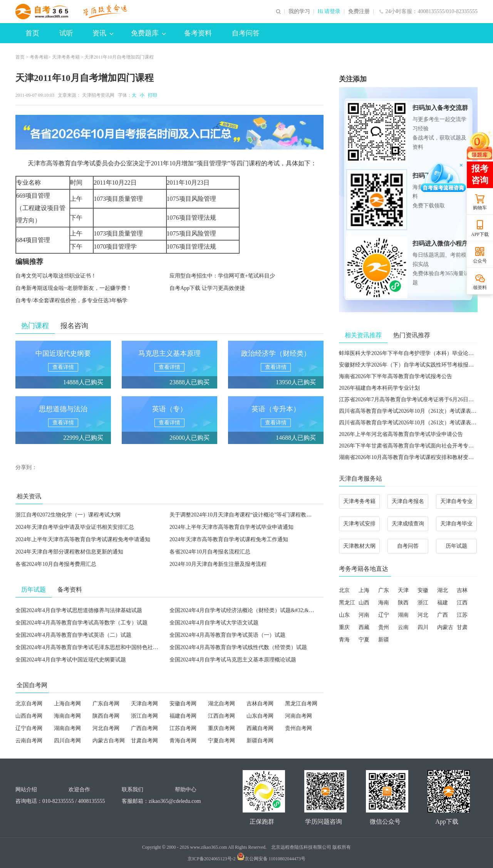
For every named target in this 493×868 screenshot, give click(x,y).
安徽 (423, 590)
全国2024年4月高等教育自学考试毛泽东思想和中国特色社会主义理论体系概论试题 (114, 647)
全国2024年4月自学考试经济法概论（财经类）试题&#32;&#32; (244, 610)
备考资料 (198, 33)
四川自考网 (67, 741)
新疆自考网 (260, 741)
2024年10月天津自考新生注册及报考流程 (218, 564)
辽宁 (384, 615)
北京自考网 (29, 704)
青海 (344, 640)
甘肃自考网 (144, 741)
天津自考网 (144, 704)
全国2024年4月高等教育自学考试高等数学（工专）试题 (81, 623)
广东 (384, 590)
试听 (66, 33)
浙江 (423, 603)
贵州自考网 (298, 728)
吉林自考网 (260, 704)
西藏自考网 (260, 728)
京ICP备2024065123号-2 (212, 859)
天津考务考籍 (66, 57)
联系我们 (132, 790)
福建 (443, 603)
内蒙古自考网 (109, 741)
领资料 (480, 288)
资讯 (103, 33)
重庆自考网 (221, 728)
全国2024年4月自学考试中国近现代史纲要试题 (71, 660)
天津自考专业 (456, 501)
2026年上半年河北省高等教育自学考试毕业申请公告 (401, 434)
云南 (403, 627)
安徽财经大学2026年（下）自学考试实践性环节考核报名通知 (412, 365)
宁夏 (364, 640)
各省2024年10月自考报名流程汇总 (210, 552)
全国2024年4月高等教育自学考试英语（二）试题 (73, 635)
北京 (344, 590)
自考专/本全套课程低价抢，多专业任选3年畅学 (71, 300)
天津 (403, 590)
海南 (384, 603)
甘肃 (462, 627)
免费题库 (148, 33)
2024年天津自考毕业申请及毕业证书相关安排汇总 (75, 527)
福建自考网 (183, 716)
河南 (364, 615)
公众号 (480, 261)
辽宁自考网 (29, 728)
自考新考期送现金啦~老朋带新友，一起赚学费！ (74, 288)
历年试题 (456, 546)
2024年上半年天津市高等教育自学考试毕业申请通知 (231, 527)
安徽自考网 (183, 704)
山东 (344, 615)
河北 (423, 615)
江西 (462, 603)
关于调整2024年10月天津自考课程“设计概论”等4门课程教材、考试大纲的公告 (262, 515)
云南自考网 (29, 741)
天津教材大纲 (359, 546)
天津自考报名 (408, 501)
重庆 (344, 627)
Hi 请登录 (329, 12)
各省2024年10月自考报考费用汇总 (56, 564)
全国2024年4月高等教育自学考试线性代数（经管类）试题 (238, 647)
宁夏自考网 (221, 741)
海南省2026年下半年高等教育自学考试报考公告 (396, 376)
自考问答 (246, 33)
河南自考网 (298, 716)
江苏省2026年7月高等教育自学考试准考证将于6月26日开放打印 (414, 400)
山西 (364, 603)
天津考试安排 (359, 524)
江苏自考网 (183, 728)
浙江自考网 (144, 716)
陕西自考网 (106, 716)
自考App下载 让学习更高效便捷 (207, 288)
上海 (364, 590)
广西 (443, 615)
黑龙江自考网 (301, 704)
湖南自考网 (67, 728)
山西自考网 (29, 716)
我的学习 (299, 12)
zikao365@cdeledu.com (175, 801)
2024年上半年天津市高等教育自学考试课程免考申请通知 (83, 539)
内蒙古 (445, 627)
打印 (151, 95)
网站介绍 (26, 790)
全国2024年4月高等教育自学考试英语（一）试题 (227, 635)
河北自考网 (106, 728)
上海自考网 (67, 704)
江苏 (462, 615)
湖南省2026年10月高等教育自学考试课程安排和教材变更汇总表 (414, 457)
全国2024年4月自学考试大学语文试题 (214, 623)
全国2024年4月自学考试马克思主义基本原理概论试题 (233, 660)
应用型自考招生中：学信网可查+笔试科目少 (222, 276)
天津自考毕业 (456, 524)
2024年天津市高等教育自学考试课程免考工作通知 (229, 539)
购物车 (480, 208)
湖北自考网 (221, 704)
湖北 (443, 590)
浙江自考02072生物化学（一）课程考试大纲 (68, 515)
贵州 (384, 627)
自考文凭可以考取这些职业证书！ (56, 276)
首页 (32, 33)
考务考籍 (39, 57)
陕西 (403, 603)
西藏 (364, 627)
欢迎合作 (79, 790)
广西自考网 (144, 728)
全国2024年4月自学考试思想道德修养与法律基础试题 (79, 610)
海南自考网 (67, 716)
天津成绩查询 (408, 524)
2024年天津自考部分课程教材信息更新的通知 (69, 552)
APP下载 (480, 234)
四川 (423, 627)
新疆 (384, 640)
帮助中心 (186, 790)
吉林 (462, 590)
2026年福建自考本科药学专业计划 (379, 388)
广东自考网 (106, 704)
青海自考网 (183, 741)
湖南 (403, 615)
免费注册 (359, 12)
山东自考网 (260, 716)
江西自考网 (221, 716)
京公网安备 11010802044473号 (271, 859)
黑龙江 (347, 603)
